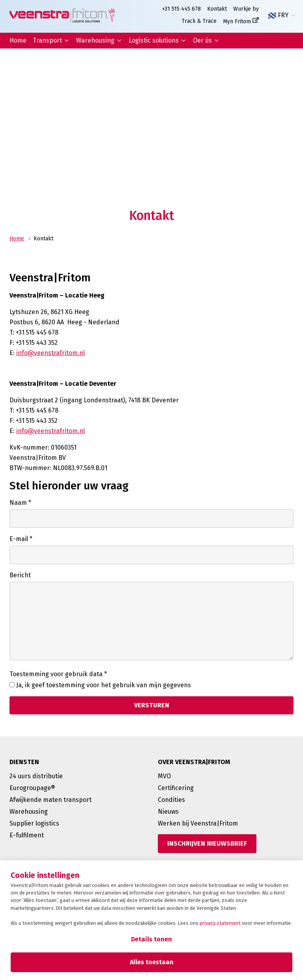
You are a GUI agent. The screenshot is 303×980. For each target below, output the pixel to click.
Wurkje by (246, 9)
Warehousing (95, 40)
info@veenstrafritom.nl (50, 353)
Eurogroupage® (32, 788)
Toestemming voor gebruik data (58, 674)
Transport (47, 40)
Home (18, 40)
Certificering (176, 788)
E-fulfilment (27, 835)
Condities (171, 800)
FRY (278, 15)
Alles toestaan (152, 962)
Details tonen (151, 939)
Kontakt (217, 9)
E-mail (21, 539)
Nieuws (168, 812)
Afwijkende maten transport (50, 800)
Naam (20, 503)
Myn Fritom (237, 21)
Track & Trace (199, 21)
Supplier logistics (34, 823)
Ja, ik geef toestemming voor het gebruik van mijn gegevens (104, 685)
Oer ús (202, 40)
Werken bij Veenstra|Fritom (198, 823)
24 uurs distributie (36, 776)
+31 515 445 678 (181, 9)
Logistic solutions (154, 40)
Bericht (20, 575)
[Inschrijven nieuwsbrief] (207, 844)
